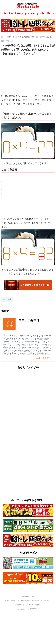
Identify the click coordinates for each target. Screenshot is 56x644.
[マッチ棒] (7, 299)
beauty (19, 13)
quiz (8, 37)
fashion (8, 13)
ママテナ (30, 605)
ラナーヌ (39, 605)
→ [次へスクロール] (54, 13)
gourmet (30, 13)
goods (41, 13)
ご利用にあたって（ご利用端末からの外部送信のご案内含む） (28, 601)
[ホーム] (3, 37)
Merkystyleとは (28, 596)
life (48, 13)
